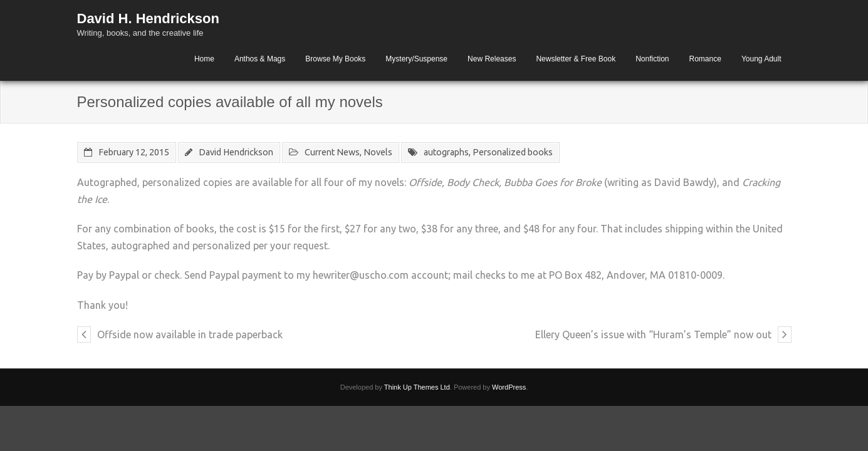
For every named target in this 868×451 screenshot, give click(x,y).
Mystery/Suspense (416, 59)
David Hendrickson (236, 152)
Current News (332, 152)
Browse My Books (335, 59)
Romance (705, 59)
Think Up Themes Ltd (417, 387)
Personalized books (513, 152)
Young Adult (761, 59)
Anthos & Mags (260, 59)
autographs (446, 152)
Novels (378, 152)
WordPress (509, 387)
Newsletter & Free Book (576, 59)
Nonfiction (652, 59)
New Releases (492, 59)
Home (204, 59)
